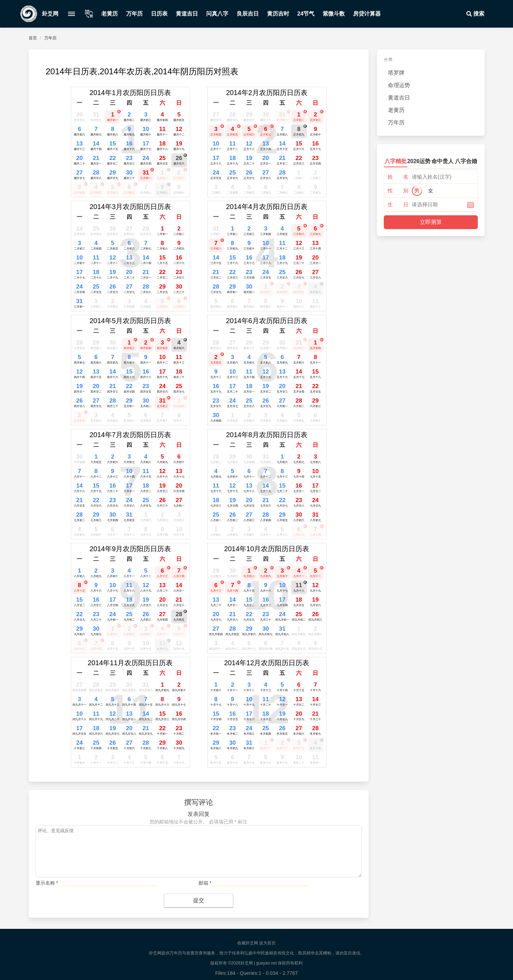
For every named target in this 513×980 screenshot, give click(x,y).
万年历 (134, 14)
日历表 (159, 14)
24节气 (306, 14)
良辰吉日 (248, 14)
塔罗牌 (396, 73)
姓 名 (398, 177)
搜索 (475, 14)
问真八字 (217, 14)
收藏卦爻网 (248, 943)
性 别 (398, 191)
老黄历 (110, 14)
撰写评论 (199, 802)
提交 (199, 900)
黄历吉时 (278, 14)
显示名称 (47, 883)
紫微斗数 (334, 14)
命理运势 (399, 85)
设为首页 (267, 943)
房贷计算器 (367, 14)
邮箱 (205, 883)
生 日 (398, 204)
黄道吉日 (187, 14)
